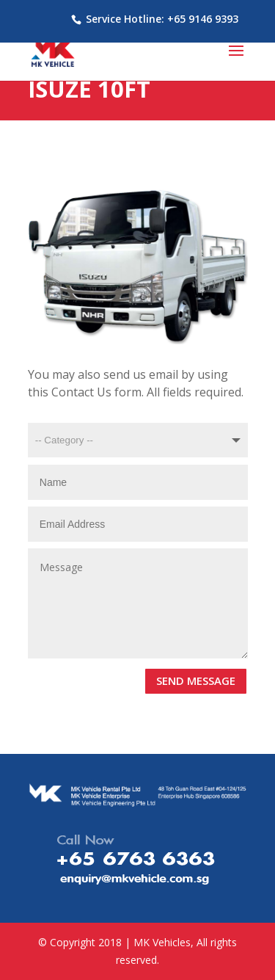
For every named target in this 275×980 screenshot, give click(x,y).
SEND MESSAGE (196, 680)
